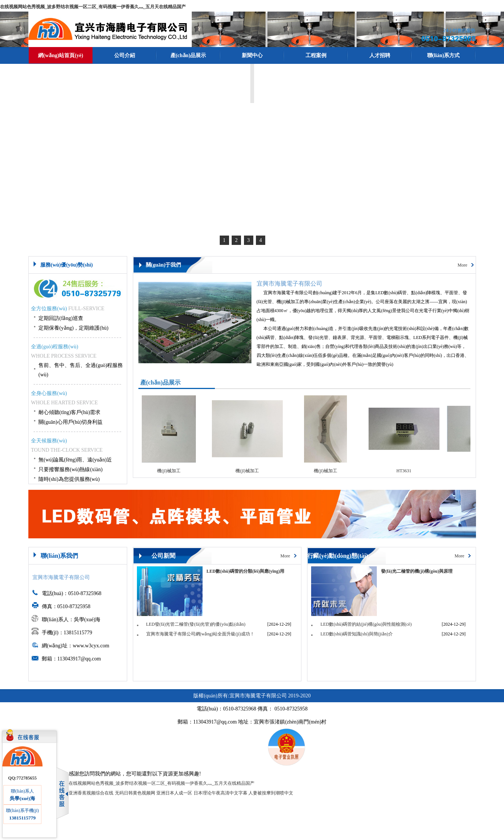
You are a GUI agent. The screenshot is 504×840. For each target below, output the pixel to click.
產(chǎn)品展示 (188, 55)
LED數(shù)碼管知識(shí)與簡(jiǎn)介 (357, 634)
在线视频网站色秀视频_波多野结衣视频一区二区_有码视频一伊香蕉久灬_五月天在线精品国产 (93, 7)
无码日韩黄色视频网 (135, 793)
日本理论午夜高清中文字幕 (220, 793)
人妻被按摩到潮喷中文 (271, 793)
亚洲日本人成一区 (174, 793)
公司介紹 (125, 55)
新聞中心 (252, 55)
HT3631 (407, 471)
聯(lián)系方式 (444, 55)
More (463, 265)
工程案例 (316, 55)
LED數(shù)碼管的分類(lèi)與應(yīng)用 (246, 571)
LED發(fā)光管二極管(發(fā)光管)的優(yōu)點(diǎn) (196, 624)
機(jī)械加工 (171, 471)
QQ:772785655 (23, 778)
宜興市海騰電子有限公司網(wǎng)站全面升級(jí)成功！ (200, 634)
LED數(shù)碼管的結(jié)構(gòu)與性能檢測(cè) (366, 624)
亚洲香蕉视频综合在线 (91, 793)
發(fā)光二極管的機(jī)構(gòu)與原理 (417, 571)
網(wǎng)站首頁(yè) (61, 55)
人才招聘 (380, 55)
